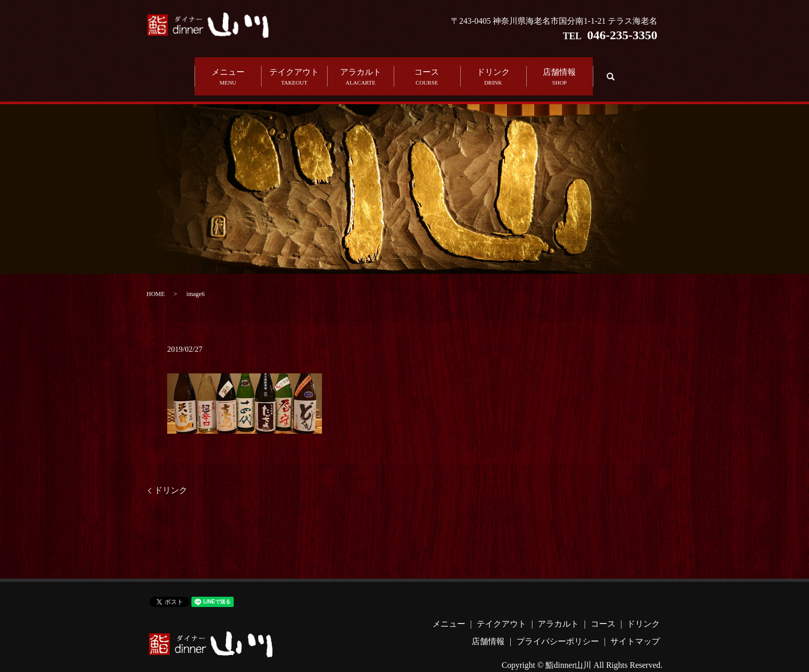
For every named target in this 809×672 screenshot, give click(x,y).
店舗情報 (560, 70)
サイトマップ (635, 627)
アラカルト (360, 70)
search (609, 69)
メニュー (228, 70)
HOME (156, 280)
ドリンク (494, 70)
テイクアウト (294, 70)
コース (427, 70)
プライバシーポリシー (558, 627)
